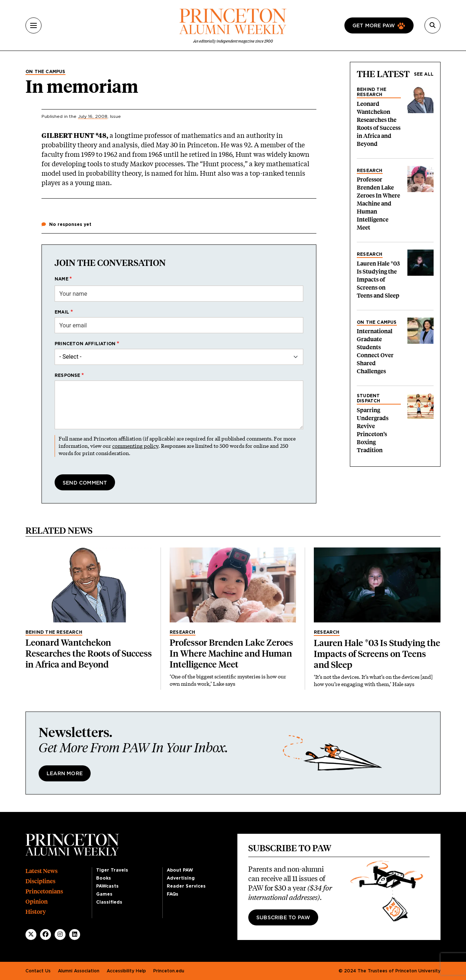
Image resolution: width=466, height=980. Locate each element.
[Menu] (33, 25)
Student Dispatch (369, 398)
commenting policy (135, 446)
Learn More (65, 774)
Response (68, 375)
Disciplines (40, 881)
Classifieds (109, 902)
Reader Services (186, 886)
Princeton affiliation (85, 344)
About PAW (180, 870)
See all (424, 74)
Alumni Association (79, 971)
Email (62, 312)
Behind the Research (372, 92)
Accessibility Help (126, 971)
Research (370, 171)
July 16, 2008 (93, 116)
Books (104, 878)
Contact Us (38, 971)
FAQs (173, 894)
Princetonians (44, 891)
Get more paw (374, 26)
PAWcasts (107, 886)
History (36, 912)
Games (104, 894)
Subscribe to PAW (283, 918)
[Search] (433, 25)
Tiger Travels (112, 870)
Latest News (42, 871)
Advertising (181, 878)
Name (62, 279)
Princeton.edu (169, 971)
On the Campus (46, 72)
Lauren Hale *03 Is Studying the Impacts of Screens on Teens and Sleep (378, 280)
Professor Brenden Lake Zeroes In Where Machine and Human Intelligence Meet (378, 204)
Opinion (37, 902)
